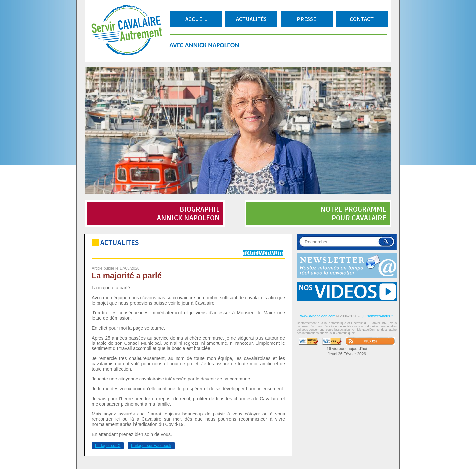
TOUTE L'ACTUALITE (263, 253)
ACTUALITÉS (251, 19)
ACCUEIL (196, 19)
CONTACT (362, 19)
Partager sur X (108, 446)
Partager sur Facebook (151, 446)
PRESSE (306, 19)
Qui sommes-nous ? (377, 316)
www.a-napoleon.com (318, 316)
